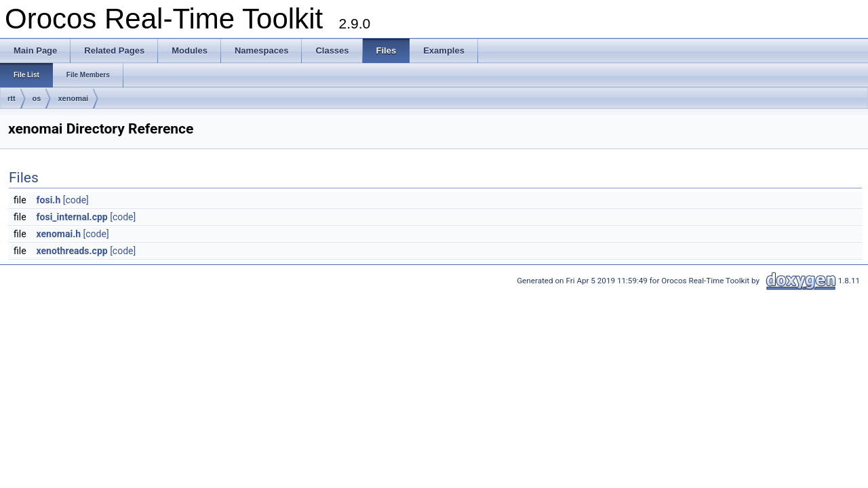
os (37, 98)
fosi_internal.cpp (72, 217)
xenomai (73, 98)
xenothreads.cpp (72, 251)
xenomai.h (59, 234)
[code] (76, 200)
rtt (12, 98)
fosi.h (49, 200)
